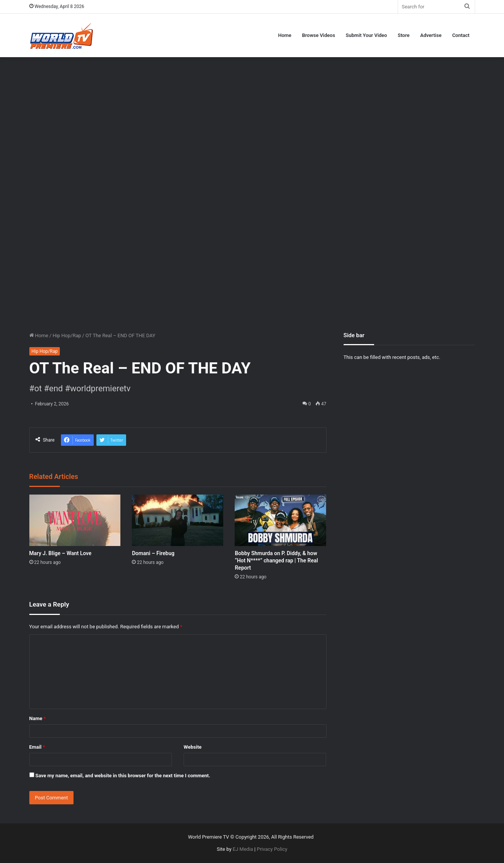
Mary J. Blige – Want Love (61, 553)
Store (404, 35)
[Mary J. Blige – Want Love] (75, 520)
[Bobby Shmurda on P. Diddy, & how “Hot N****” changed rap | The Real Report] (280, 520)
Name (38, 718)
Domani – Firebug (153, 553)
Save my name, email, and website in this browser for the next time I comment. (123, 776)
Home (285, 35)
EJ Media (243, 849)
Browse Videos (319, 35)
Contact (461, 35)
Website (193, 747)
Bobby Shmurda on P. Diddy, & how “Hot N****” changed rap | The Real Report (276, 560)
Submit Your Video (366, 35)
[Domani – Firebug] (178, 520)
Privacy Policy (272, 849)
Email (37, 747)
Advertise (431, 35)
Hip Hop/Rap (67, 335)
